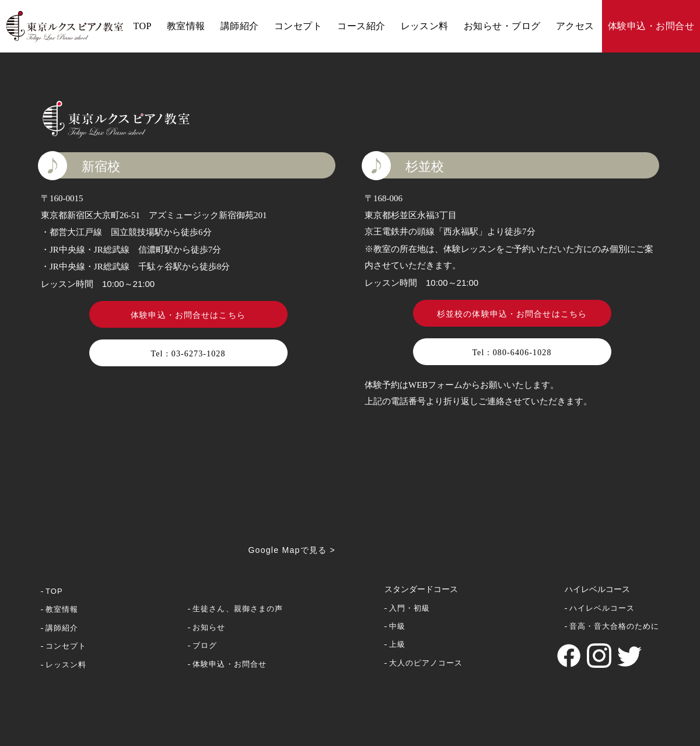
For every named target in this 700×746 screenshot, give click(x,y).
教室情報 (186, 26)
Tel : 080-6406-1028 (512, 353)
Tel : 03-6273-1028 (188, 354)
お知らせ (209, 627)
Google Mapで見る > (292, 550)
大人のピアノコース (426, 663)
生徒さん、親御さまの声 (237, 609)
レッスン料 (425, 26)
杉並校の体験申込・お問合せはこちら (512, 314)
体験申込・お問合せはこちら (188, 315)
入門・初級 (409, 608)
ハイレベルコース (602, 608)
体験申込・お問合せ (651, 26)
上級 (397, 644)
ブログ (205, 645)
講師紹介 (240, 26)
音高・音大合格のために (614, 626)
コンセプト (298, 26)
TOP (142, 26)
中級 (397, 626)
